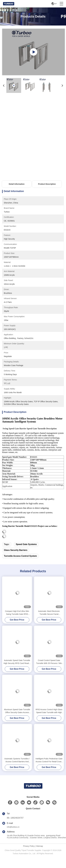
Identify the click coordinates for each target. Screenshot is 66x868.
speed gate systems (26, 544)
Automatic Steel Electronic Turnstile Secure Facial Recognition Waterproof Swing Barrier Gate (49, 613)
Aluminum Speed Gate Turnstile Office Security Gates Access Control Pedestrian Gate (17, 711)
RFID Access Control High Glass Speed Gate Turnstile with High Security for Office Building (49, 711)
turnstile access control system (20, 556)
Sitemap (40, 846)
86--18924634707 (15, 818)
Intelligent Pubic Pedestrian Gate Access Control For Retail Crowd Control (49, 760)
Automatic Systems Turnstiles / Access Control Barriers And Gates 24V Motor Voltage (17, 760)
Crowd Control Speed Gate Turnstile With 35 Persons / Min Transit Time (49, 662)
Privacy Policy (29, 846)
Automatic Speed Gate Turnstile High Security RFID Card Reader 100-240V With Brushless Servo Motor (17, 662)
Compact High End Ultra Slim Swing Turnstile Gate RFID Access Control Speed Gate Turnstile (17, 613)
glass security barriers (16, 550)
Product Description (47, 184)
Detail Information (17, 184)
